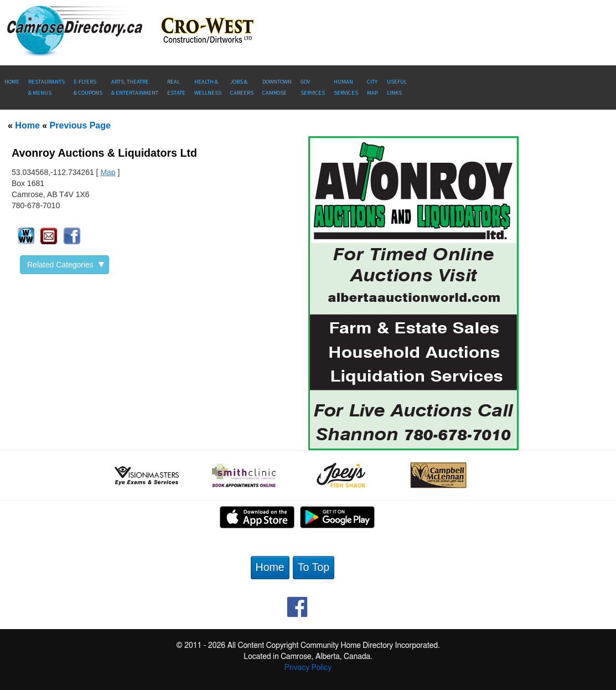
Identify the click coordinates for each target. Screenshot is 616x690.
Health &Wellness (208, 87)
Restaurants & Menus (46, 87)
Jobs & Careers (242, 87)
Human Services (346, 87)
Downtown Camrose (277, 87)
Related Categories (66, 265)
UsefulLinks (397, 87)
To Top (314, 567)
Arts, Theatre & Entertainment (135, 87)
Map (108, 172)
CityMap (372, 87)
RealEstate (176, 87)
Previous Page (80, 125)
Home (12, 82)
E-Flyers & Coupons (88, 87)
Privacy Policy (308, 668)
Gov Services (313, 87)
